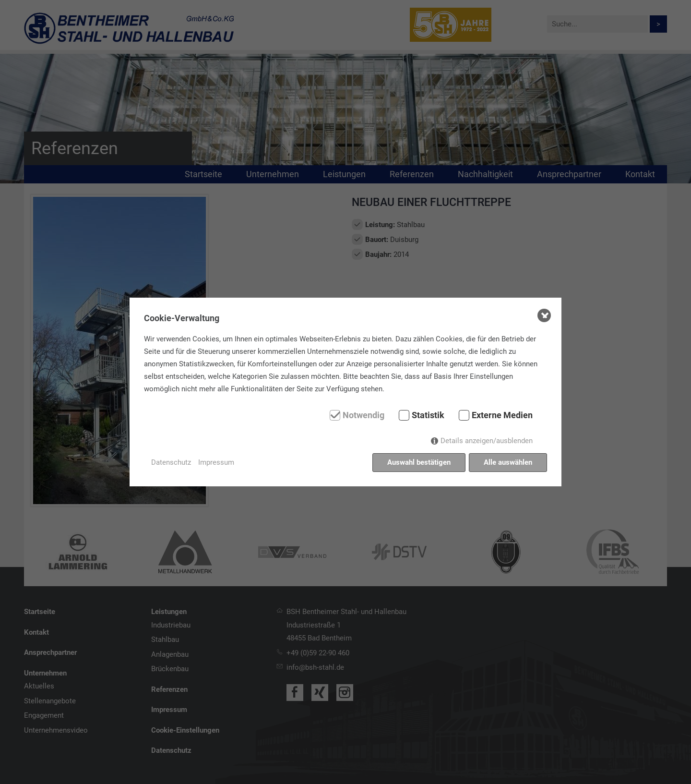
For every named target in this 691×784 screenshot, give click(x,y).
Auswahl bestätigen (419, 462)
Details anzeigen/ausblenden (487, 441)
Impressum (216, 462)
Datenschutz (171, 462)
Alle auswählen (508, 462)
